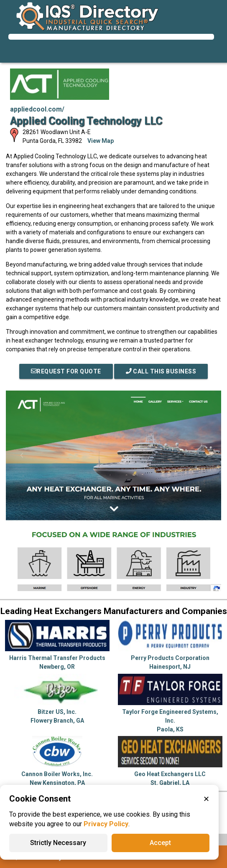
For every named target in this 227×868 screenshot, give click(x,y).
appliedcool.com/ (37, 109)
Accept (160, 843)
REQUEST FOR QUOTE (66, 371)
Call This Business (161, 371)
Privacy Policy (106, 824)
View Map (101, 141)
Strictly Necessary (58, 843)
